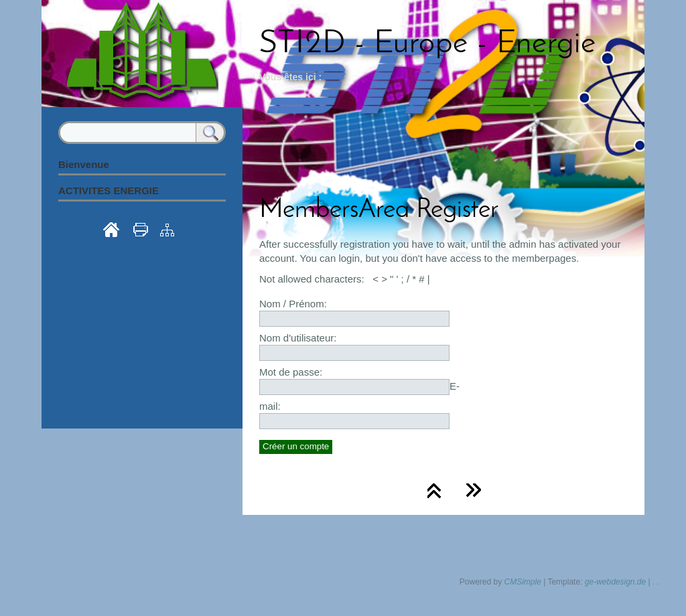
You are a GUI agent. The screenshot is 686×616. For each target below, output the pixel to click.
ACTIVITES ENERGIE (109, 190)
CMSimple (523, 582)
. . (656, 582)
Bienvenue (84, 164)
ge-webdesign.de (615, 582)
